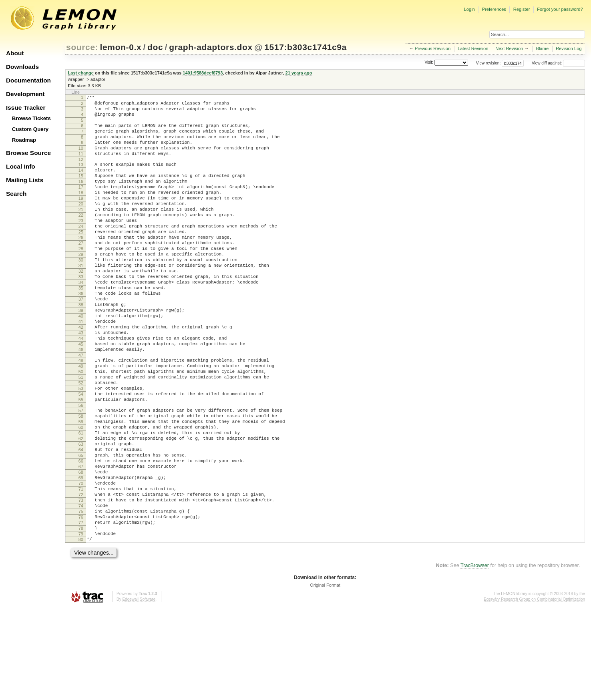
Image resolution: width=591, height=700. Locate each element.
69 (81, 556)
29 (81, 287)
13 (81, 178)
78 (81, 617)
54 (81, 455)
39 (81, 355)
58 (81, 481)
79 (81, 624)
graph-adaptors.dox (211, 47)
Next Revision (509, 48)
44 (81, 389)
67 (81, 542)
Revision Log (569, 48)
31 (81, 300)
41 (81, 368)
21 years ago (299, 73)
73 (81, 583)
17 (81, 205)
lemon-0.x (121, 47)
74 (81, 590)
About (15, 53)
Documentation (28, 80)
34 (81, 321)
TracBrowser (475, 658)
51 (81, 435)
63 (81, 515)
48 (81, 414)
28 (81, 280)
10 (81, 159)
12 (81, 173)
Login (469, 9)
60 (81, 495)
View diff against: (558, 63)
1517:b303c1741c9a (306, 47)
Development (25, 94)
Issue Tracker (26, 108)
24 (81, 253)
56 (81, 469)
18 (81, 212)
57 (81, 474)
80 (81, 631)
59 (81, 488)
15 (81, 191)
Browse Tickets (31, 118)
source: (82, 47)
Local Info (21, 166)
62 (81, 508)
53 (81, 449)
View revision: (488, 63)
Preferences (494, 9)
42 (81, 375)
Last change (81, 73)
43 (81, 382)
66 (81, 535)
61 (81, 501)
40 (81, 362)
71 (81, 569)
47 (81, 409)
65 (81, 529)
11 (81, 166)
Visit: (429, 63)
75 (81, 597)
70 (81, 563)
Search (16, 194)
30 (81, 294)
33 (81, 314)
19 (81, 219)
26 (81, 266)
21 (81, 232)
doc (155, 47)
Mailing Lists (25, 180)
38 (81, 348)
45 (81, 396)
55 (81, 462)
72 (81, 576)
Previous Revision (433, 48)
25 (81, 259)
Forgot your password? (560, 9)
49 (81, 421)
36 (81, 334)
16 (81, 198)
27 (81, 273)
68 (81, 549)
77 (81, 610)
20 (81, 225)
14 (81, 185)
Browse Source (28, 153)
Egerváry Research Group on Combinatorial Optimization (534, 692)
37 (81, 341)
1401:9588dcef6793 (203, 73)
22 (81, 239)
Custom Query (30, 129)
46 (81, 402)
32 (81, 307)
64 (81, 522)
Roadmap (24, 140)
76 (81, 603)
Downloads (22, 67)
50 (81, 428)
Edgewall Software (139, 692)
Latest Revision (473, 48)
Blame (542, 48)
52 (81, 442)
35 (81, 328)
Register (522, 9)
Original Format (325, 678)
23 (81, 246)
